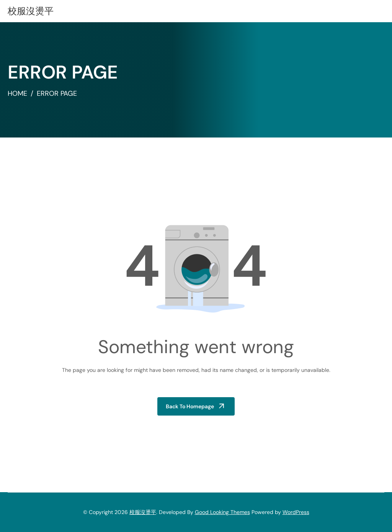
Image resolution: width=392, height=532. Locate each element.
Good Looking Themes (222, 512)
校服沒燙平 (31, 11)
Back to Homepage (190, 406)
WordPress (296, 512)
